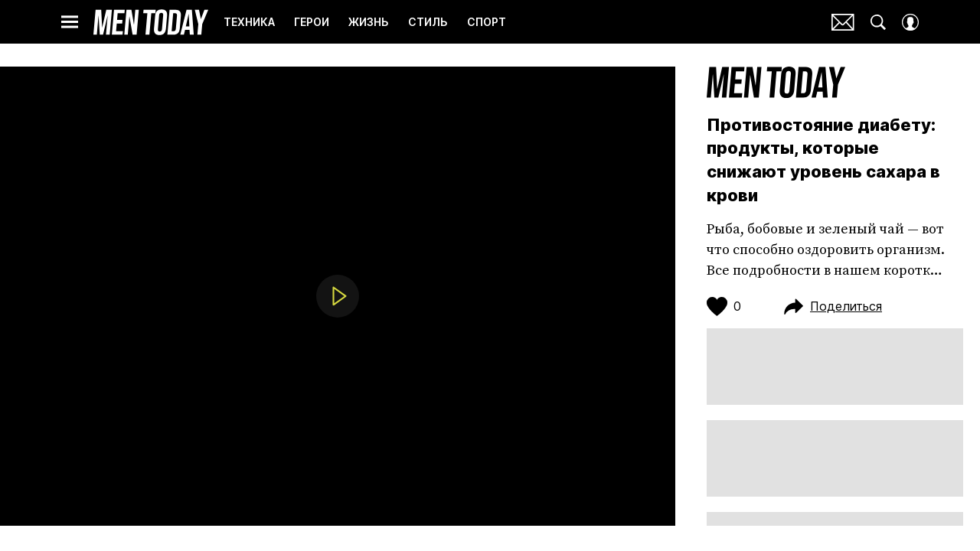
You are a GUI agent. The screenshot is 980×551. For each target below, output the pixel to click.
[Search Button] (878, 22)
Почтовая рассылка (843, 22)
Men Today (151, 22)
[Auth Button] (910, 22)
